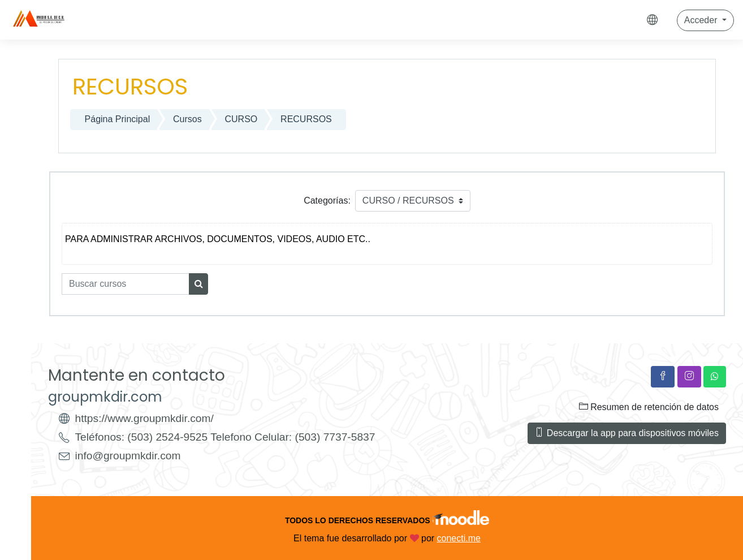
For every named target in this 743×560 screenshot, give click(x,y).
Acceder (702, 20)
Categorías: (327, 201)
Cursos (187, 119)
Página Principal (118, 119)
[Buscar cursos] (126, 284)
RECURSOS (306, 119)
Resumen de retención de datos (649, 407)
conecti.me (459, 538)
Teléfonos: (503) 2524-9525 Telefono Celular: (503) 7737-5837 (225, 437)
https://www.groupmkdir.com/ (144, 418)
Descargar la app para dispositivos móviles (627, 433)
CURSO (241, 119)
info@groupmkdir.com (128, 456)
